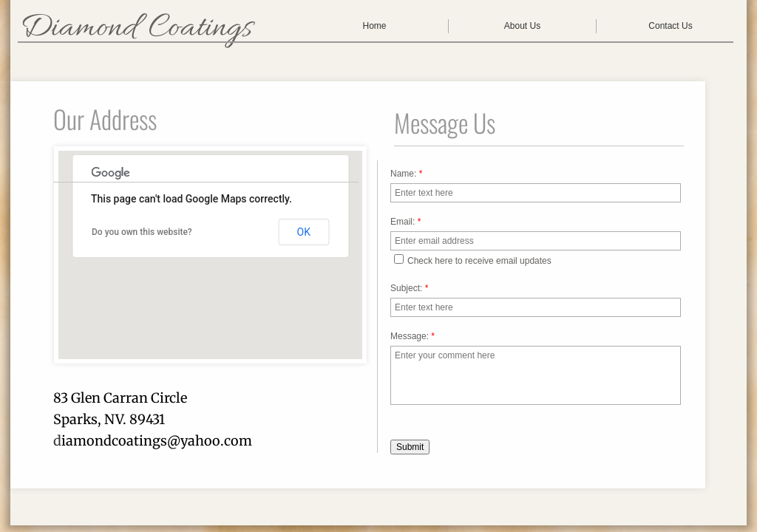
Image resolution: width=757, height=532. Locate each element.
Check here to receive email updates (473, 260)
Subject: (409, 288)
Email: (405, 222)
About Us (522, 26)
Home (374, 26)
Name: (406, 174)
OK (304, 232)
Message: (413, 336)
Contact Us (670, 26)
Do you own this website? (142, 232)
